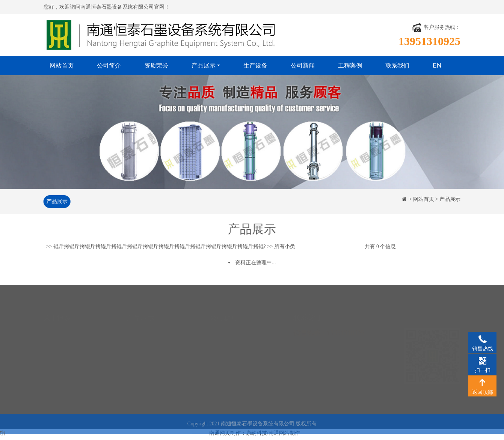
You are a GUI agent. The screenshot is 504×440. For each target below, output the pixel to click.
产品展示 (204, 66)
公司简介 (109, 66)
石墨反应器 (140, 380)
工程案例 (350, 66)
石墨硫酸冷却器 (145, 347)
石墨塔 (135, 358)
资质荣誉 (156, 66)
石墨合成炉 (140, 369)
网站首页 (62, 66)
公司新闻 (303, 66)
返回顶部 (482, 382)
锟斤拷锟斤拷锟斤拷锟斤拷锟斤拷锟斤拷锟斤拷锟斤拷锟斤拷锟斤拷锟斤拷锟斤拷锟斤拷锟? (160, 247)
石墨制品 (137, 392)
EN (437, 66)
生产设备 (255, 66)
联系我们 (397, 66)
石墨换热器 (140, 325)
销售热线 (482, 339)
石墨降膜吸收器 (145, 336)
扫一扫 (482, 360)
